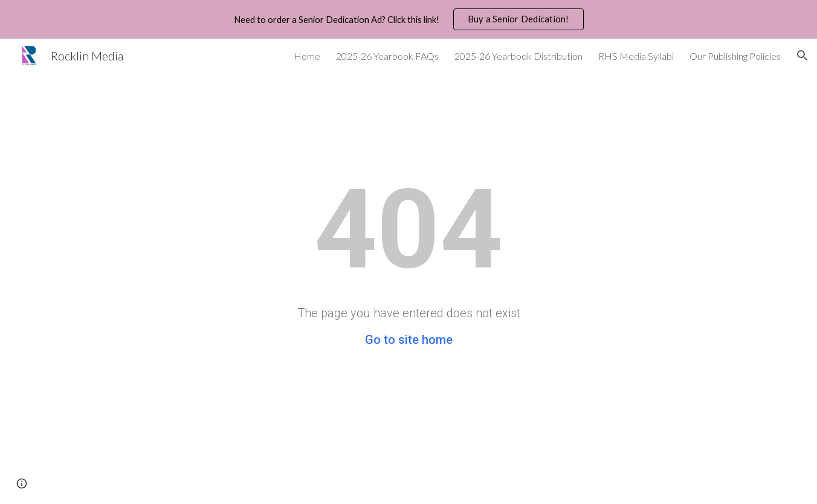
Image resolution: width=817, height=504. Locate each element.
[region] (408, 19)
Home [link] (307, 56)
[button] (802, 56)
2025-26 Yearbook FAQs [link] (387, 56)
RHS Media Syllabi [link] (636, 56)
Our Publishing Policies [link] (735, 56)
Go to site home (409, 340)
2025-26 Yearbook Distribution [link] (518, 56)
